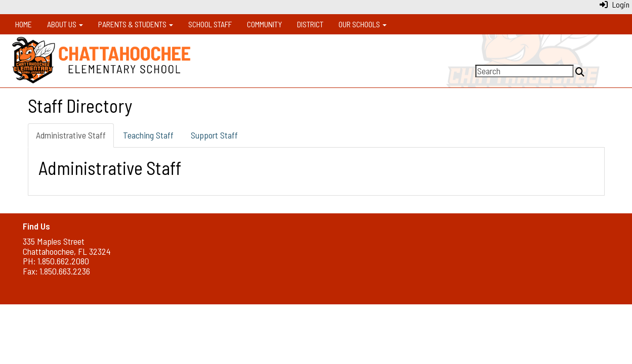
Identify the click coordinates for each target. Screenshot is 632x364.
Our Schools (363, 24)
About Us (65, 24)
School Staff (210, 24)
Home (24, 24)
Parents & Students (136, 24)
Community (264, 24)
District (310, 24)
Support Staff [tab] (214, 135)
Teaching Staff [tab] (148, 135)
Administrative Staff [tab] (71, 135)
